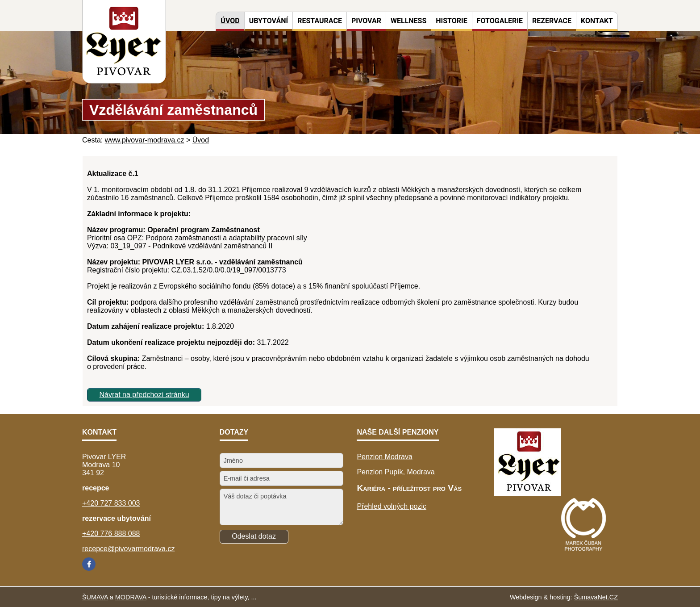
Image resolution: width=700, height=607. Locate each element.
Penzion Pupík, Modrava (396, 472)
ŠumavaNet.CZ (596, 597)
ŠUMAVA (95, 597)
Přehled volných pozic (392, 506)
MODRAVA (131, 597)
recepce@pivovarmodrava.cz (128, 549)
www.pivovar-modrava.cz (145, 140)
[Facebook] (89, 564)
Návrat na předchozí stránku (144, 395)
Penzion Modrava (385, 457)
